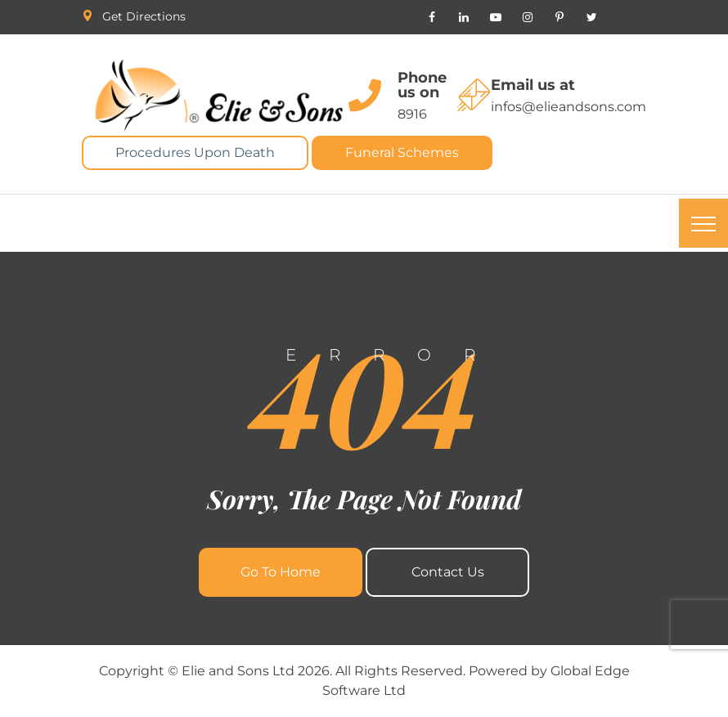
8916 (412, 114)
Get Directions (144, 16)
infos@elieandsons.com (568, 107)
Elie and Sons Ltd (238, 671)
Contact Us (448, 572)
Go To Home (281, 572)
